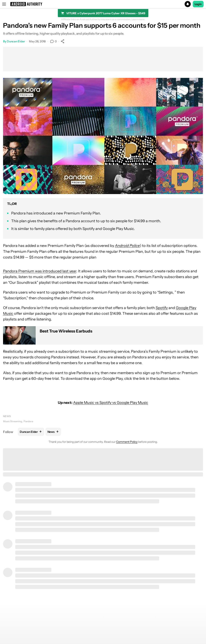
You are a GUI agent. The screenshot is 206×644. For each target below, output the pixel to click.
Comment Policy (127, 442)
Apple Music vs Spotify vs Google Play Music (111, 403)
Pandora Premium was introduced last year (40, 271)
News (7, 416)
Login (198, 4)
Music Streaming (13, 421)
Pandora (28, 421)
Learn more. (138, 19)
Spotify (162, 308)
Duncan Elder (16, 41)
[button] (103, 4)
